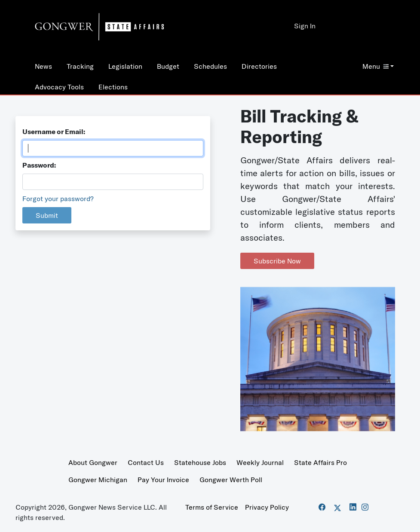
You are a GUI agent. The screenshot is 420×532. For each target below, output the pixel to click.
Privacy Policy (267, 507)
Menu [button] (376, 66)
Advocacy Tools (59, 87)
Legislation (125, 66)
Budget (168, 66)
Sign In (305, 26)
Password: (39, 165)
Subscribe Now (277, 261)
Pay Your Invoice (163, 480)
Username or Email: (54, 131)
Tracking (80, 66)
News (43, 66)
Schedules (210, 66)
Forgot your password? (58, 199)
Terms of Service (212, 507)
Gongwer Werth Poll (231, 480)
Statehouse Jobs (200, 462)
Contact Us (146, 462)
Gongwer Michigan (98, 480)
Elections (113, 87)
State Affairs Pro (320, 462)
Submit (47, 215)
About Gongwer (93, 462)
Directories (259, 66)
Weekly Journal (260, 462)
